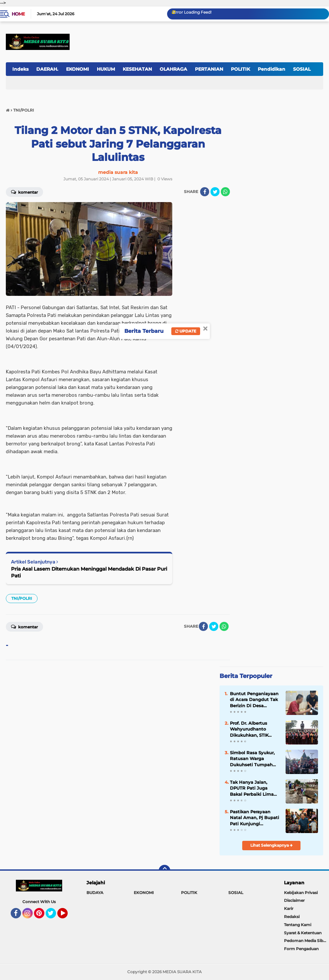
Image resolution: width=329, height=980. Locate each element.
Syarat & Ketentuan (303, 933)
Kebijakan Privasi (301, 893)
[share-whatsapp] (225, 192)
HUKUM (106, 69)
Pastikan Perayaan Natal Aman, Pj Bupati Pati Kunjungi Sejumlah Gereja (255, 818)
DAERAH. (47, 69)
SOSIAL (236, 893)
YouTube (67, 916)
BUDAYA (95, 893)
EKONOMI (78, 69)
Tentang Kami (298, 925)
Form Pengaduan (301, 949)
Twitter (54, 916)
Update (186, 331)
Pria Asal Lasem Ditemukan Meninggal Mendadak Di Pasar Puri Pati (89, 572)
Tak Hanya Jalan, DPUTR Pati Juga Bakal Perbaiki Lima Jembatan (252, 788)
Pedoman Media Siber (306, 941)
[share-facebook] (205, 192)
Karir (289, 908)
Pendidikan (272, 69)
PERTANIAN (209, 69)
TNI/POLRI (22, 598)
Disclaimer (294, 900)
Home (18, 14)
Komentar (24, 626)
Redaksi (292, 917)
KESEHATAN (137, 69)
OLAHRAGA (173, 69)
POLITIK (240, 69)
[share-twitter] (215, 192)
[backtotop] (164, 871)
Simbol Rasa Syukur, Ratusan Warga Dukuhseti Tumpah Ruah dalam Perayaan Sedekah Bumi (254, 759)
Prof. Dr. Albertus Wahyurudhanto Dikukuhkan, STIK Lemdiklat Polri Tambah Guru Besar (252, 729)
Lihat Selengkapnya (272, 845)
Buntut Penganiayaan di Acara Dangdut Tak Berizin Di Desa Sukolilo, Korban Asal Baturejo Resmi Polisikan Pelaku (254, 700)
